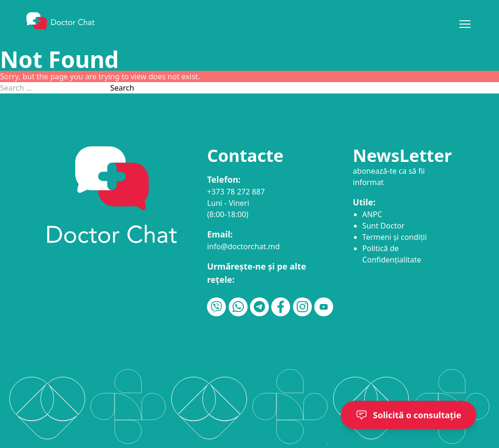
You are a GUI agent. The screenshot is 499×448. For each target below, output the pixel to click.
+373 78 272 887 (236, 192)
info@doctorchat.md (243, 246)
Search (122, 88)
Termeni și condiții (395, 237)
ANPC (372, 214)
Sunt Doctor (384, 226)
